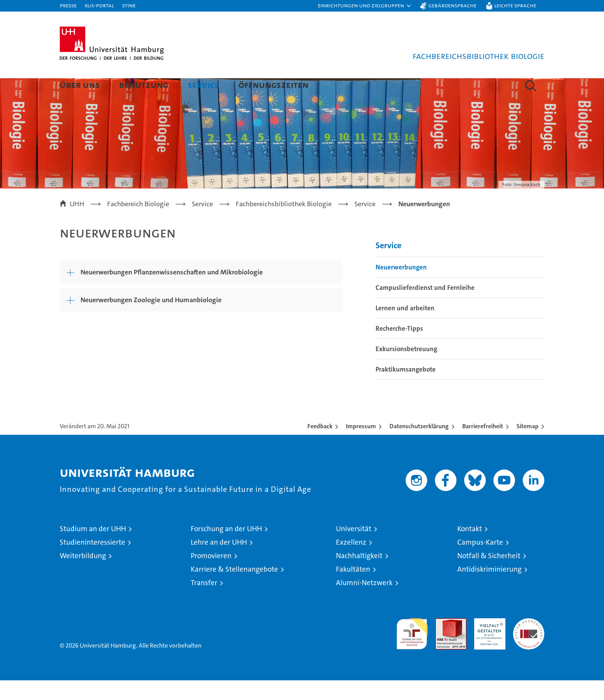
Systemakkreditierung (529, 642)
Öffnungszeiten (273, 85)
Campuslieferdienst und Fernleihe (425, 307)
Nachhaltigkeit (359, 575)
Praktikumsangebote (406, 389)
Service (203, 85)
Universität (354, 548)
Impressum (361, 446)
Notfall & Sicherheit (489, 575)
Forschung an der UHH (226, 548)
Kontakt (470, 548)
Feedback (320, 446)
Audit (443, 642)
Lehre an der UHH (219, 562)
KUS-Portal (99, 5)
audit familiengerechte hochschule (412, 650)
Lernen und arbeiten (405, 328)
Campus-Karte (480, 562)
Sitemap (528, 446)
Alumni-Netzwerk (364, 602)
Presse (68, 5)
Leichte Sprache (515, 5)
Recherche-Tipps (399, 348)
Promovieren (211, 575)
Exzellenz (351, 562)
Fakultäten (353, 589)
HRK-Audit (488, 642)
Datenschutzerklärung (419, 446)
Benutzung (144, 85)
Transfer (204, 602)
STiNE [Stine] (129, 5)
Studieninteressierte (92, 562)
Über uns (80, 85)
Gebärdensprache (452, 5)
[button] (365, 6)
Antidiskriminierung (489, 589)
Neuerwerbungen (401, 287)
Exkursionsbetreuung (406, 369)
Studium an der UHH (93, 548)
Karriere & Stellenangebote (234, 589)
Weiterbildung (83, 575)
